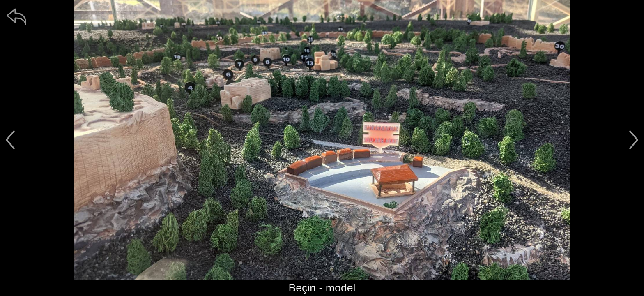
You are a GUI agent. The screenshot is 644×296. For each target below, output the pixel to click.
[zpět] (16, 16)
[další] (634, 140)
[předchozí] (10, 140)
